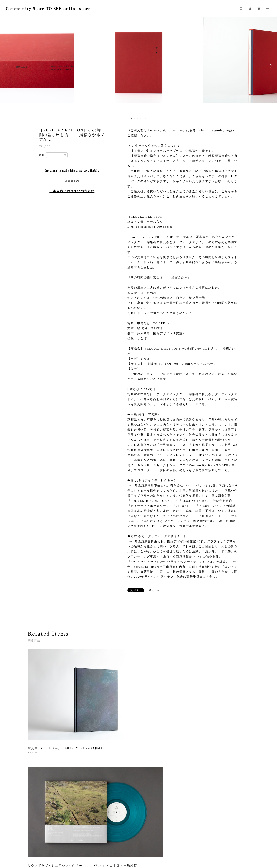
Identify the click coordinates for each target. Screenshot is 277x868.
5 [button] (143, 119)
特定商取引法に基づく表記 (133, 845)
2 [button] (135, 119)
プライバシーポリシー (100, 845)
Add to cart (72, 181)
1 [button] (132, 119)
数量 (42, 155)
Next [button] (270, 66)
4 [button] (140, 119)
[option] (139, 66)
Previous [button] (7, 66)
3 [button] (137, 119)
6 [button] (146, 119)
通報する (154, 590)
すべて (41, 741)
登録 (217, 794)
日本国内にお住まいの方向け (72, 191)
